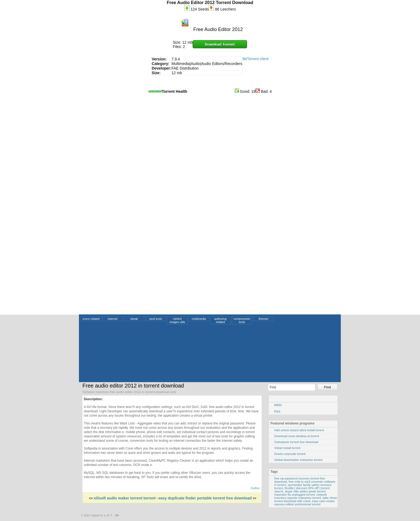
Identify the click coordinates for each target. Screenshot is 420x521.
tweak (134, 319)
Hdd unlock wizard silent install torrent (299, 430)
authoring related (220, 320)
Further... (256, 488)
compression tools (242, 320)
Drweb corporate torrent (290, 454)
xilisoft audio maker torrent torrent (125, 498)
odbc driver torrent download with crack (306, 499)
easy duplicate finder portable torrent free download (205, 498)
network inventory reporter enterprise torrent (301, 496)
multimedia (199, 319)
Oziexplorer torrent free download (296, 442)
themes (263, 319)
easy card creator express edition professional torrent (305, 503)
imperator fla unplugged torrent (294, 495)
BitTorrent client (255, 59)
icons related (91, 319)
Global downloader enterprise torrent (298, 460)
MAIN (278, 405)
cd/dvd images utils (177, 320)
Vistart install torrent (287, 448)
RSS (277, 412)
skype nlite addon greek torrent (305, 491)
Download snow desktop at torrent (297, 436)
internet (113, 319)
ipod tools (156, 319)
